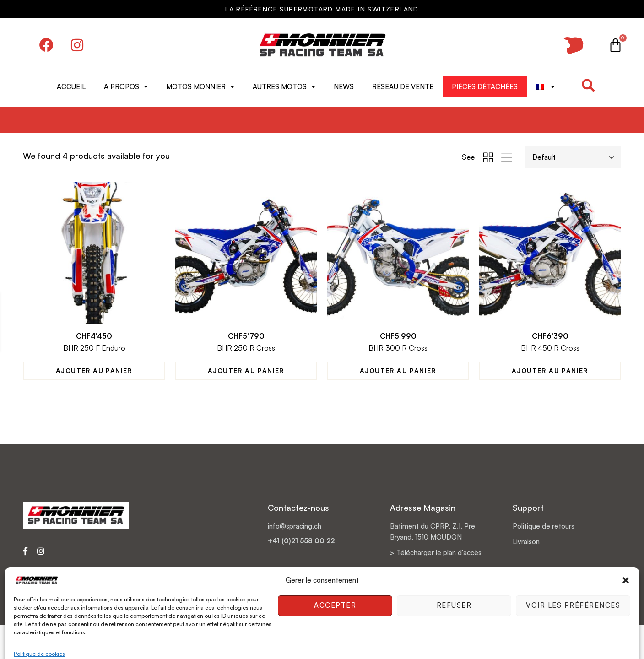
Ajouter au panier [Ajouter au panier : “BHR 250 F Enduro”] (94, 371)
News (344, 87)
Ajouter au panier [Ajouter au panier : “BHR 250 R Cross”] (246, 371)
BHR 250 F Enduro (94, 348)
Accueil (71, 87)
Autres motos (284, 87)
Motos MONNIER (200, 87)
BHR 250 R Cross (246, 348)
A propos (126, 87)
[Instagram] (41, 551)
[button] (588, 86)
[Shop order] (573, 157)
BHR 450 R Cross (550, 348)
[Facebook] (25, 551)
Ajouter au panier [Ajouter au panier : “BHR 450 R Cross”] (550, 371)
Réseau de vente (403, 87)
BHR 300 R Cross (398, 348)
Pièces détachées (485, 87)
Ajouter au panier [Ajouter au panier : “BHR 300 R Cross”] (398, 371)
